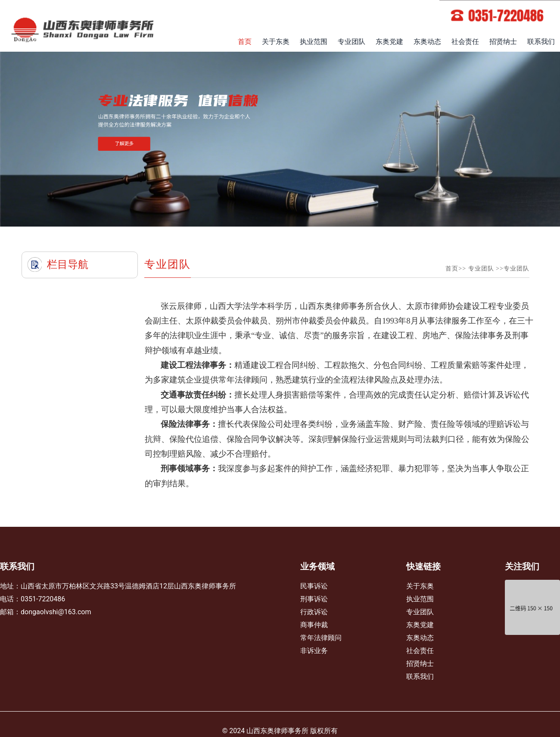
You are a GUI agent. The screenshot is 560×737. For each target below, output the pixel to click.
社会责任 (465, 42)
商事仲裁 (314, 625)
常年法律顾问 (321, 638)
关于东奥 (276, 42)
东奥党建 (389, 42)
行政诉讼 (314, 612)
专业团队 (352, 42)
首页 (245, 42)
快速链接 (423, 566)
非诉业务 (314, 651)
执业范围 (314, 42)
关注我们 (522, 566)
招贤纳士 (503, 42)
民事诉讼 (314, 586)
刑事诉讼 (314, 599)
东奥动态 (427, 42)
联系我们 (541, 42)
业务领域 (317, 566)
